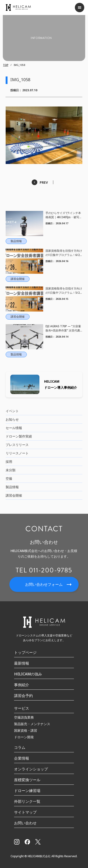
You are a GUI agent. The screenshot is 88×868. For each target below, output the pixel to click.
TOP (6, 65)
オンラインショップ (31, 769)
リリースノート (17, 453)
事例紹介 (22, 685)
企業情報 (22, 758)
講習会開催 (14, 495)
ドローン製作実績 (19, 436)
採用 (9, 462)
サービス (22, 708)
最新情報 (22, 663)
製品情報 (12, 487)
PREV (44, 182)
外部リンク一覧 (27, 801)
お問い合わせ (25, 823)
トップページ (25, 652)
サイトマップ (25, 812)
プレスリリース (17, 445)
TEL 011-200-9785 (44, 570)
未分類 (11, 470)
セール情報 (14, 428)
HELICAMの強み (28, 674)
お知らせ (12, 419)
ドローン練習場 (27, 791)
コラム (20, 747)
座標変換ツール (27, 780)
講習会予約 (23, 696)
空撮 (9, 478)
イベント (12, 411)
